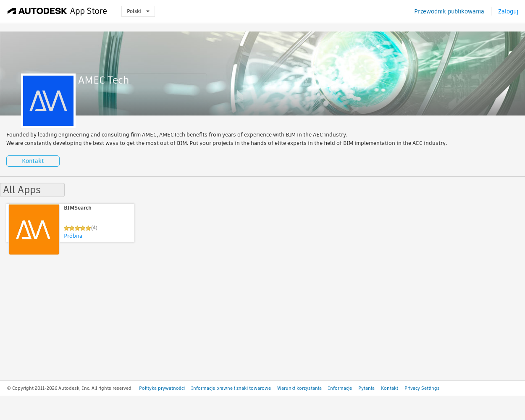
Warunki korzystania (299, 388)
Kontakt (33, 161)
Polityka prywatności (162, 388)
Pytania (366, 388)
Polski (138, 11)
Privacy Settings (422, 388)
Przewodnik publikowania (449, 11)
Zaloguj (508, 11)
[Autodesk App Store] (57, 11)
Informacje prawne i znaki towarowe (231, 388)
